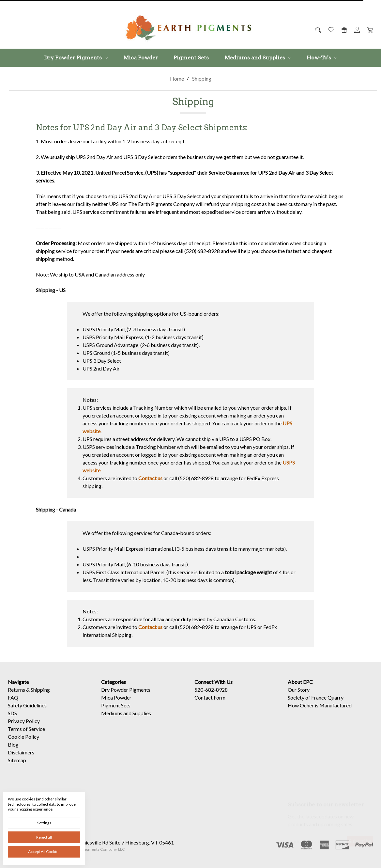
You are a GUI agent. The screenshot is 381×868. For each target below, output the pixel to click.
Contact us (150, 478)
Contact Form (210, 704)
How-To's (322, 58)
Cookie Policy (23, 743)
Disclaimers (21, 758)
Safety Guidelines (27, 711)
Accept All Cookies (44, 852)
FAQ (13, 704)
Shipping (40, 696)
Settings (44, 823)
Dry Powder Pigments (76, 58)
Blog (13, 751)
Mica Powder (141, 58)
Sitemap (17, 766)
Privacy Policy (24, 727)
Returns (16, 696)
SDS (12, 719)
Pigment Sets (191, 58)
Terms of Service (26, 735)
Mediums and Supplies (258, 58)
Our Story (299, 696)
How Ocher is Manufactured (320, 711)
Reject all (44, 837)
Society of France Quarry (316, 704)
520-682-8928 (211, 696)
